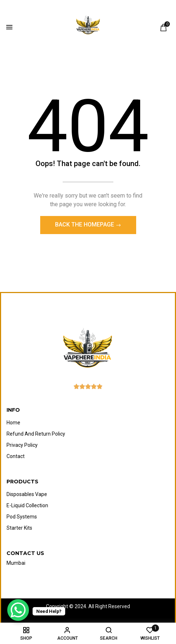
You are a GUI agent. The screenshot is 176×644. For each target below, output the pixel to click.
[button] (163, 27)
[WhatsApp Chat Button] (18, 610)
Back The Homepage (85, 224)
